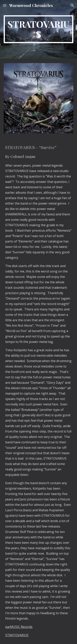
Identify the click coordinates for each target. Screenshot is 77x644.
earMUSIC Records (19, 627)
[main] (38, 29)
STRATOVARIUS (17, 635)
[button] (5, 5)
